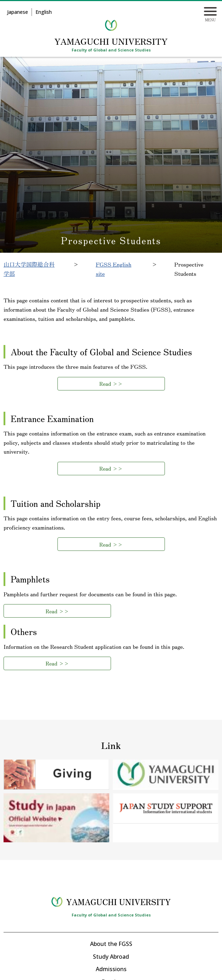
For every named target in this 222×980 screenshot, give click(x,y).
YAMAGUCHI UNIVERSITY (111, 41)
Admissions (111, 969)
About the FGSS (111, 944)
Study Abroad (111, 957)
